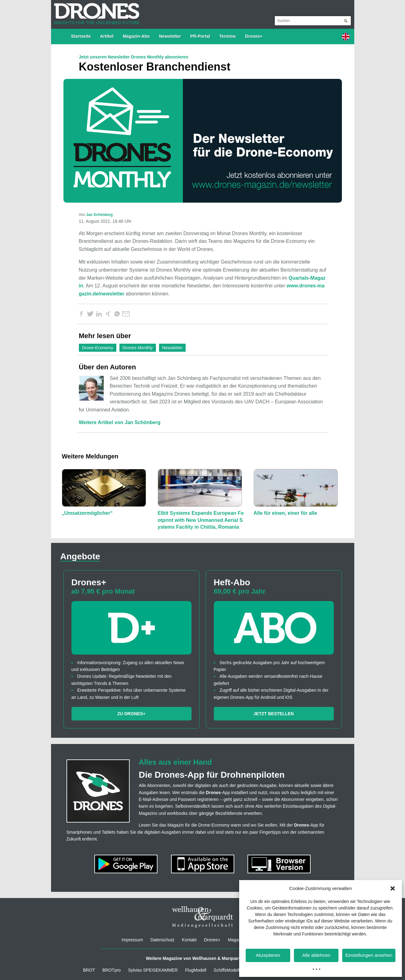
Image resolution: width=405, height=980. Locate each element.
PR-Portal (200, 36)
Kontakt (189, 940)
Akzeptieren (268, 955)
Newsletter (170, 36)
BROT (89, 970)
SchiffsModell (227, 970)
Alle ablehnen (316, 955)
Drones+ (254, 36)
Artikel (107, 36)
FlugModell (196, 970)
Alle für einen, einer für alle (285, 513)
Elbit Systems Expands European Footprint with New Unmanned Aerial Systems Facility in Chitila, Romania (201, 520)
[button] (393, 888)
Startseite (81, 36)
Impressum (132, 940)
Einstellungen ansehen (369, 955)
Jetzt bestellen (274, 714)
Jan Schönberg (99, 215)
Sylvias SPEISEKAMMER (153, 970)
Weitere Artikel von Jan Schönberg (120, 422)
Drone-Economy (98, 348)
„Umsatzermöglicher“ (87, 513)
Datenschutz (162, 940)
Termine (228, 36)
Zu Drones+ (131, 714)
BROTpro (112, 970)
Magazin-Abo (136, 36)
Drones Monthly (138, 348)
